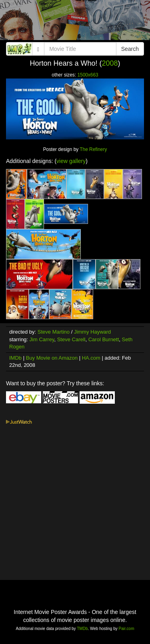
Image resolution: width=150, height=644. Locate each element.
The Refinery (93, 149)
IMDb (15, 358)
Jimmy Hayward (92, 332)
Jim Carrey (42, 339)
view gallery (71, 161)
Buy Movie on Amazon (52, 358)
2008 (110, 63)
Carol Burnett (104, 339)
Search (130, 49)
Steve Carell (71, 339)
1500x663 (88, 75)
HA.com (91, 358)
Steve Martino (54, 332)
